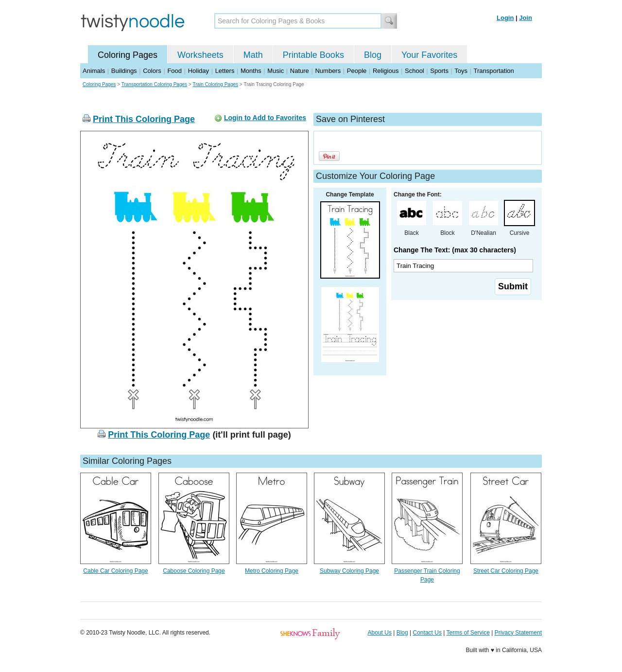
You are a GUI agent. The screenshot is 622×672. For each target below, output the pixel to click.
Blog (373, 55)
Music (276, 71)
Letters (225, 71)
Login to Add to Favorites (265, 118)
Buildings (124, 71)
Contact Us (427, 633)
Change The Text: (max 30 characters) (455, 250)
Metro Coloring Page (272, 571)
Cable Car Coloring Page (115, 571)
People (357, 71)
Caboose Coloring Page (194, 571)
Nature (300, 71)
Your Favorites (429, 55)
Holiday (199, 71)
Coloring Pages (128, 55)
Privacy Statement (518, 633)
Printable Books (313, 55)
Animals (94, 71)
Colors (152, 71)
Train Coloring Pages (215, 84)
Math (253, 55)
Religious (386, 71)
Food (174, 71)
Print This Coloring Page (144, 119)
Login (505, 18)
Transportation (493, 71)
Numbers (328, 71)
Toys (461, 71)
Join (526, 18)
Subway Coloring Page (349, 571)
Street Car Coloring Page (506, 571)
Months (251, 71)
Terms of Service (468, 633)
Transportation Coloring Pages (154, 84)
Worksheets (200, 55)
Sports (439, 71)
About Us (380, 633)
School (415, 71)
